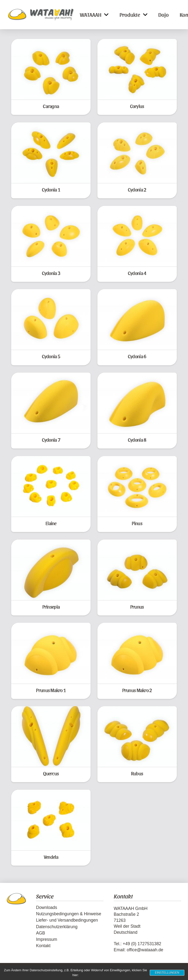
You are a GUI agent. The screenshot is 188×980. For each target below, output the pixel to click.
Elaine (51, 523)
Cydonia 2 (137, 189)
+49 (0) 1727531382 (142, 944)
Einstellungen (167, 973)
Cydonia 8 (137, 440)
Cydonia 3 (51, 273)
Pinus (137, 523)
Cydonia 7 (51, 440)
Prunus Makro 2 (137, 690)
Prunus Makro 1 (51, 690)
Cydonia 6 (137, 356)
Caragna (51, 106)
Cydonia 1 (51, 189)
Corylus (137, 106)
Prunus (137, 607)
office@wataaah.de (145, 950)
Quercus (51, 773)
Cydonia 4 (137, 273)
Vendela (51, 857)
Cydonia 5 (51, 356)
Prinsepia (51, 607)
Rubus (137, 773)
